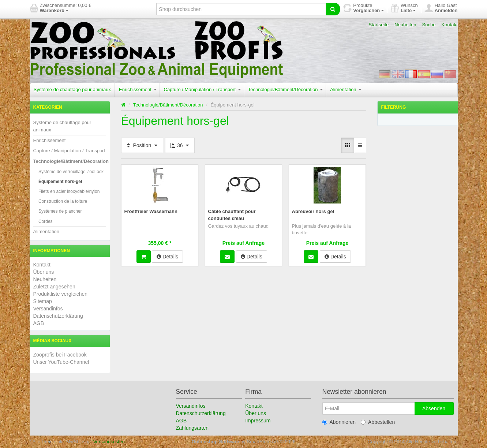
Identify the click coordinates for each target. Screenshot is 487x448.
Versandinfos (48, 309)
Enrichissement (138, 89)
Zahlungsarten (192, 428)
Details (167, 256)
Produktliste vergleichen (61, 294)
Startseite (379, 25)
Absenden (434, 408)
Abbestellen (378, 422)
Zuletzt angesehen (54, 287)
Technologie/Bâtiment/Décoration (285, 89)
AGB (39, 323)
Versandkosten (109, 442)
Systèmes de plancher (60, 211)
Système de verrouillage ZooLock (71, 172)
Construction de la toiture (63, 201)
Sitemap (43, 301)
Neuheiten (405, 25)
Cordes (46, 221)
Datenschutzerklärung (58, 316)
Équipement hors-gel (60, 182)
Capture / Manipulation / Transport (202, 89)
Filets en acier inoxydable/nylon (69, 191)
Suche (429, 25)
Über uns (44, 272)
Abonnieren (339, 422)
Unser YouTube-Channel (61, 362)
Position (142, 145)
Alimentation (346, 89)
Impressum (258, 421)
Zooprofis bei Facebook (60, 355)
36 (180, 145)
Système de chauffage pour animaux (72, 89)
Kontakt (449, 25)
